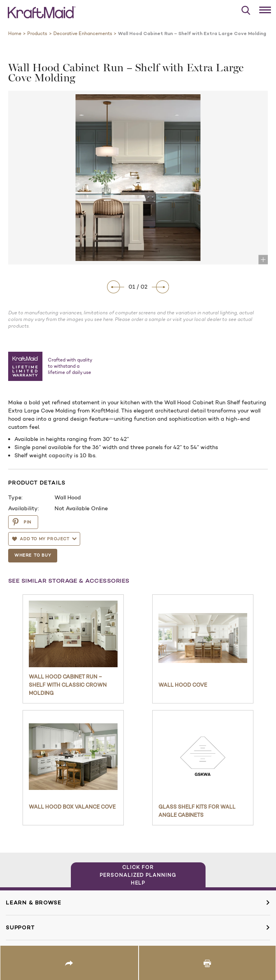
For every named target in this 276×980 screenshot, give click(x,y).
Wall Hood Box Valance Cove (72, 807)
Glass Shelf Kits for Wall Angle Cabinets (197, 811)
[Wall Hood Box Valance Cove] (73, 757)
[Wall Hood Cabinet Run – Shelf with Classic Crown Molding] (73, 634)
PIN (22, 522)
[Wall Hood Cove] (203, 638)
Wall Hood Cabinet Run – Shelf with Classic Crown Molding (68, 685)
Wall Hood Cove (183, 685)
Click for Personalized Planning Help (138, 875)
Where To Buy (33, 555)
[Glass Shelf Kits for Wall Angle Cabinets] (203, 757)
